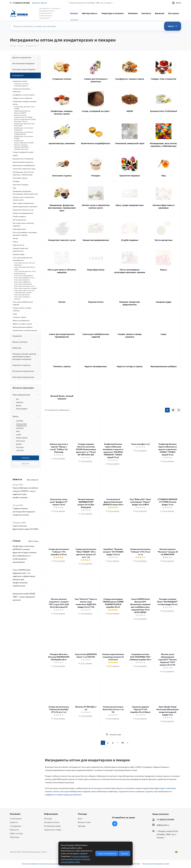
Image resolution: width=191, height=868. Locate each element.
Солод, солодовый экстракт (96, 111)
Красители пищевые (130, 176)
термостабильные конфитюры (104, 791)
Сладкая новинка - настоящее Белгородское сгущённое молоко (24, 511)
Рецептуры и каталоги (113, 13)
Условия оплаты (52, 822)
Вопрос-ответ (84, 822)
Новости (14, 822)
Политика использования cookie (156, 864)
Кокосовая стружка (62, 176)
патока (56, 791)
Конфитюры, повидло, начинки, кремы (62, 112)
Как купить (174, 13)
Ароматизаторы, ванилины (62, 143)
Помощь (48, 818)
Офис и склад (16, 833)
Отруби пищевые (130, 240)
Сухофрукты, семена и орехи (130, 79)
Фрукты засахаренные (96, 366)
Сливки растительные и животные (96, 80)
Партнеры (15, 837)
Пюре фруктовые (96, 270)
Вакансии (160, 13)
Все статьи (33, 541)
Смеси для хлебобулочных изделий (96, 335)
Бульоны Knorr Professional (164, 111)
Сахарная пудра (163, 302)
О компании (16, 818)
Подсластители (96, 302)
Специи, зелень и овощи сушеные (130, 335)
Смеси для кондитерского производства (62, 335)
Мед (164, 176)
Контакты (146, 13)
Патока (62, 302)
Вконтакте (115, 824)
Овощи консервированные (96, 240)
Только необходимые (107, 853)
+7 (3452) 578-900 (165, 819)
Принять (124, 853)
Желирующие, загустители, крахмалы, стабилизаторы (163, 145)
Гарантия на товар (53, 830)
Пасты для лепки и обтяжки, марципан (62, 271)
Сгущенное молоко (62, 79)
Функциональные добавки (163, 366)
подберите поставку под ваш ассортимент (63, 794)
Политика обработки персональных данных (40, 864)
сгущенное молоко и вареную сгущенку (136, 791)
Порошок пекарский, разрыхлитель (130, 303)
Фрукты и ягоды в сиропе (130, 366)
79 (123, 743)
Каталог (74, 13)
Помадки (96, 176)
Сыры (163, 334)
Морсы (163, 270)
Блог (80, 818)
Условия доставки (52, 826)
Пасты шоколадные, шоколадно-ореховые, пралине (130, 271)
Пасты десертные (164, 240)
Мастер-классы (90, 13)
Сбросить (26, 464)
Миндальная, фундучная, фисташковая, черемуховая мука (62, 208)
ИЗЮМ (130, 111)
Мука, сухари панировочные (130, 205)
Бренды (82, 826)
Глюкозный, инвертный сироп (130, 143)
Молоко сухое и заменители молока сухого (96, 206)
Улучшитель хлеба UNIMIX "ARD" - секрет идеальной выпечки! (24, 597)
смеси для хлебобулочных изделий (75, 791)
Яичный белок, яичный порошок (62, 397)
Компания (133, 13)
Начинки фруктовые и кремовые (164, 206)
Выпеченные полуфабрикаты (96, 143)
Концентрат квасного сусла (62, 240)
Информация (51, 814)
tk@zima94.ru (163, 825)
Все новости (33, 480)
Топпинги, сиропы (62, 366)
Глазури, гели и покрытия (163, 79)
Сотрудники (16, 826)
